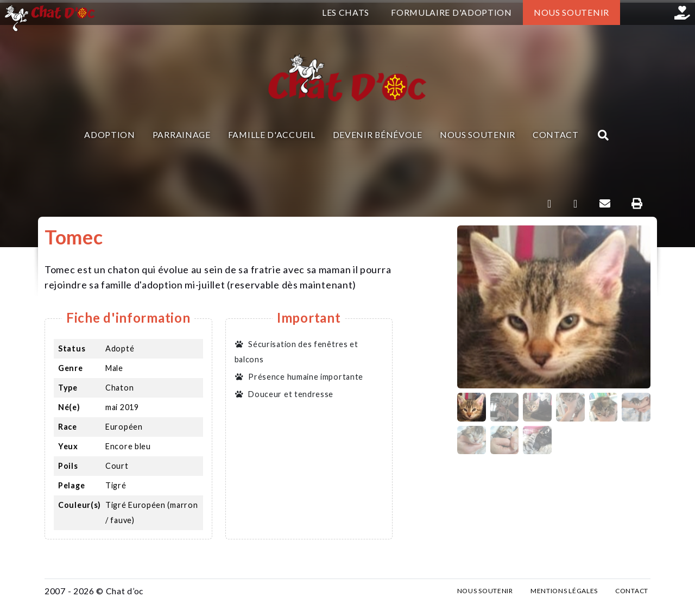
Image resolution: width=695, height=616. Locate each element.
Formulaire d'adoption (451, 12)
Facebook (633, 12)
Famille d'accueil (272, 134)
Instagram (658, 12)
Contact (556, 134)
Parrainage (182, 134)
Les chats (346, 12)
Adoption (110, 134)
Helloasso (683, 12)
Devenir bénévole (378, 134)
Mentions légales (564, 591)
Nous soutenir (571, 12)
